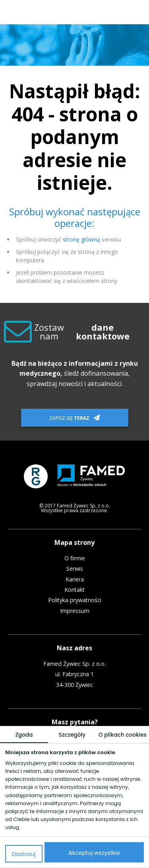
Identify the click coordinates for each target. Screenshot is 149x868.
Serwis (75, 569)
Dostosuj (24, 854)
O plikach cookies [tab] (123, 735)
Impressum (75, 611)
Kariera (75, 579)
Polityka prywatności (75, 600)
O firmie (75, 558)
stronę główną (81, 239)
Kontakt (74, 590)
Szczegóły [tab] (72, 735)
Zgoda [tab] (24, 735)
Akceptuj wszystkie (94, 853)
